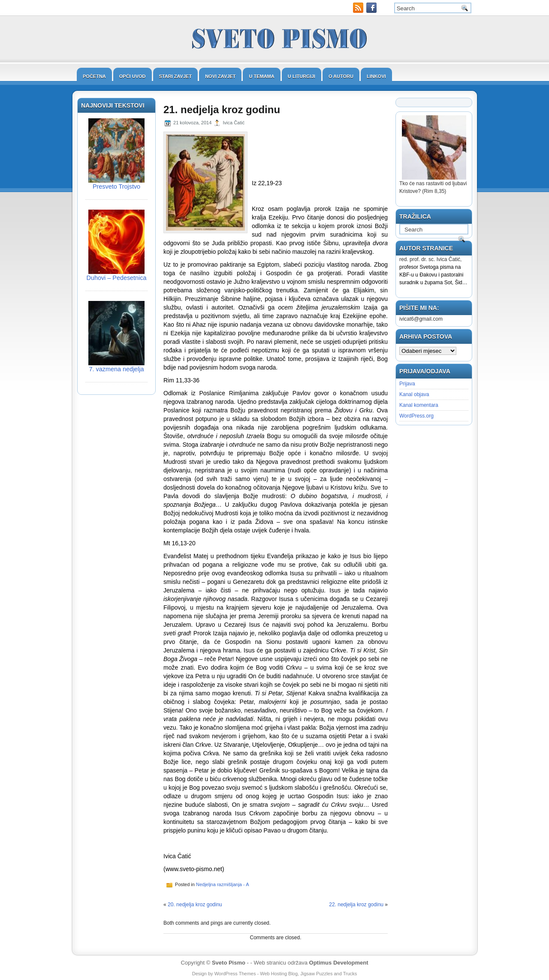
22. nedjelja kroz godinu (356, 905)
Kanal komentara (419, 405)
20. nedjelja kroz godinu (195, 905)
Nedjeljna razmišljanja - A (223, 884)
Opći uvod (133, 76)
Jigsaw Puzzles (316, 974)
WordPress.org (416, 416)
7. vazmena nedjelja (117, 369)
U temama (261, 76)
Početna (94, 76)
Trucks (350, 974)
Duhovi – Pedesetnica (117, 278)
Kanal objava (414, 394)
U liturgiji (302, 76)
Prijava (407, 384)
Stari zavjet (176, 76)
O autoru (341, 76)
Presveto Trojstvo (116, 186)
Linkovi (376, 76)
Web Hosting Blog (279, 974)
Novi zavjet (220, 76)
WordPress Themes (235, 974)
